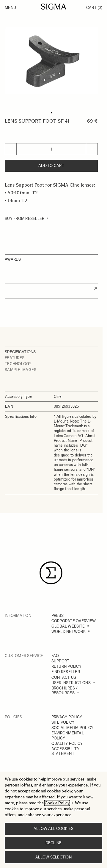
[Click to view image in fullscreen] (51, 61)
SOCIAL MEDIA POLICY (73, 728)
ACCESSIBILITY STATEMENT (65, 751)
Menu (10, 8)
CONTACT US (64, 677)
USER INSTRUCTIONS (71, 683)
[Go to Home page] (54, 7)
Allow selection (53, 857)
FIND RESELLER (66, 672)
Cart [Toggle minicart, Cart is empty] (94, 8)
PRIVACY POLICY (67, 717)
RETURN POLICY (66, 666)
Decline (54, 843)
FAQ (55, 656)
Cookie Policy (57, 803)
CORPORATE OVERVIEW (74, 621)
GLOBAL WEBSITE (68, 626)
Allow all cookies (53, 829)
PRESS (58, 616)
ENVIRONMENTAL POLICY (68, 735)
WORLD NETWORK (69, 632)
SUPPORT (60, 661)
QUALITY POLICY (67, 743)
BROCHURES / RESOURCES (65, 691)
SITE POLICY (63, 722)
